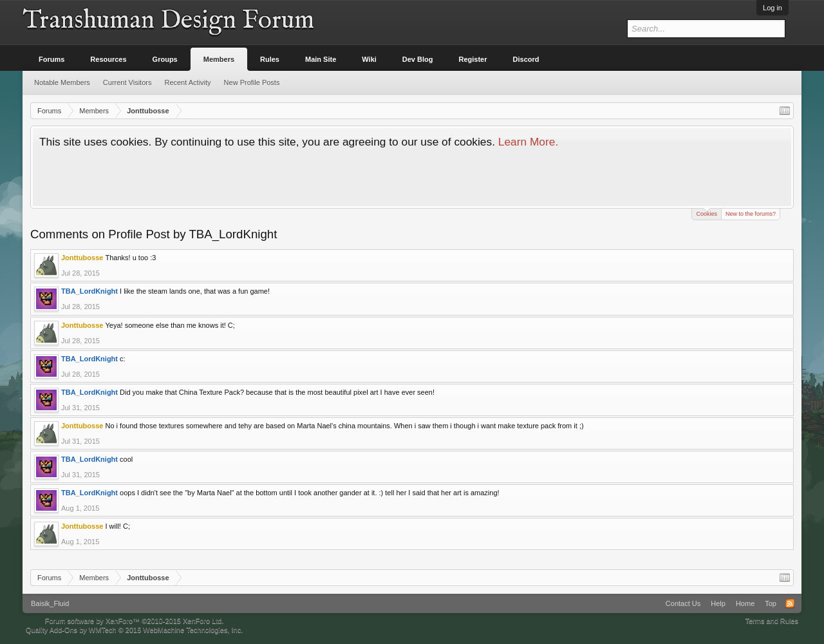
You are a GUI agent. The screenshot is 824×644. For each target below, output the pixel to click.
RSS (790, 603)
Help (718, 603)
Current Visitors (127, 82)
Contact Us (683, 603)
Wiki (369, 59)
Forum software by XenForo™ (135, 621)
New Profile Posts (252, 82)
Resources (108, 59)
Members (219, 59)
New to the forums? (751, 214)
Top (771, 603)
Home (745, 603)
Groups (165, 59)
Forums (51, 59)
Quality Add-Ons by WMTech (134, 630)
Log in (772, 8)
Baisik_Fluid (50, 603)
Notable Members (62, 82)
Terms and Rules (772, 621)
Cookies (707, 213)
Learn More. (528, 142)
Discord (526, 59)
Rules (270, 59)
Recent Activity (187, 82)
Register (473, 59)
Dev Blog (418, 59)
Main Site (321, 59)
